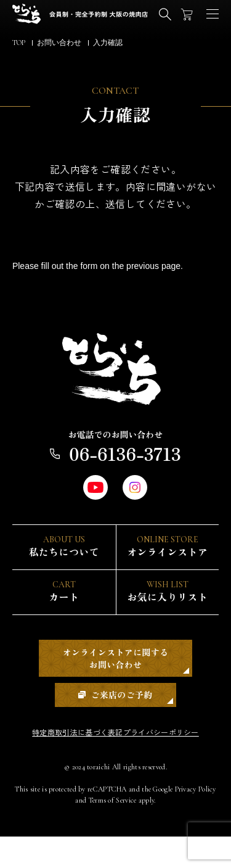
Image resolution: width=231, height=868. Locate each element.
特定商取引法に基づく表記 (68, 763)
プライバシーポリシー (170, 763)
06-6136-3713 (115, 460)
